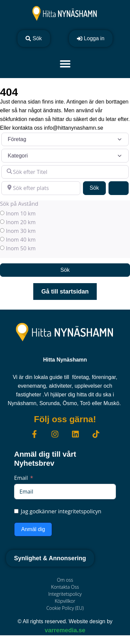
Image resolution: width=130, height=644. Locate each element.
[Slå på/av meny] (65, 64)
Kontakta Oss (65, 587)
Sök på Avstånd (19, 204)
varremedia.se (65, 630)
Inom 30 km (21, 231)
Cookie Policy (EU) (65, 608)
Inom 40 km (21, 240)
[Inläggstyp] (65, 139)
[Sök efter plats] (41, 188)
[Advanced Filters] (119, 188)
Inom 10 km (21, 213)
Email (21, 478)
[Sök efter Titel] (65, 172)
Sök (98, 187)
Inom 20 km (21, 222)
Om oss (65, 580)
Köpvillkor (65, 601)
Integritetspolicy (65, 594)
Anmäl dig (33, 529)
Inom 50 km (21, 248)
